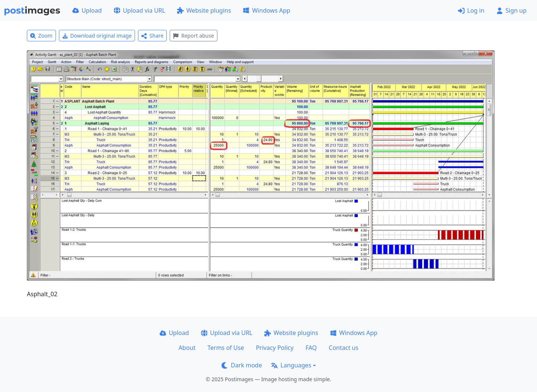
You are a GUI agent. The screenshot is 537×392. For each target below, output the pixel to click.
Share (152, 36)
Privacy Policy (275, 348)
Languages (291, 365)
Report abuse (193, 36)
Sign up (511, 10)
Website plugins (204, 10)
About (187, 348)
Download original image (97, 36)
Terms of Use (226, 348)
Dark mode (242, 365)
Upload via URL (139, 10)
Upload (87, 10)
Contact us (344, 348)
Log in (471, 10)
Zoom (41, 36)
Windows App (266, 10)
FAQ (311, 348)
